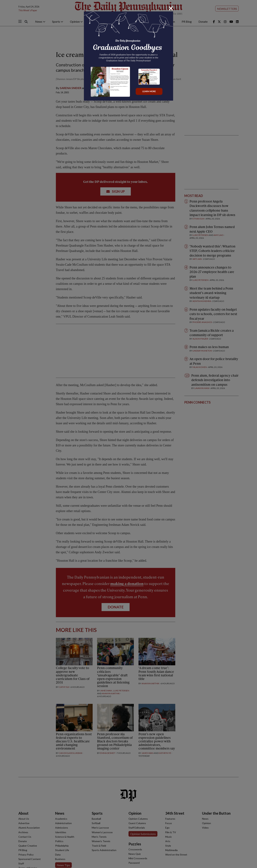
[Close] (171, 8)
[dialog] (128, 434)
